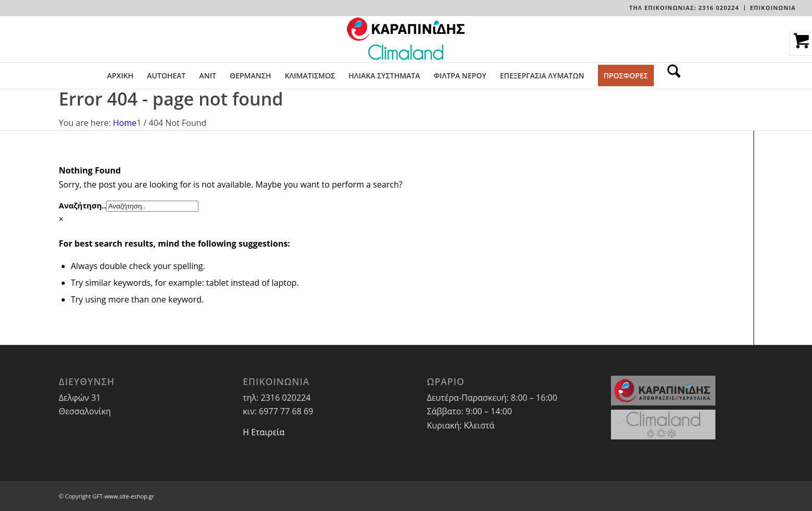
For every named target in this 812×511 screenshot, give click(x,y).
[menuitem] (684, 8)
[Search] (670, 76)
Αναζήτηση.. (83, 205)
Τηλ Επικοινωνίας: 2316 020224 (684, 8)
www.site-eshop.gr (129, 496)
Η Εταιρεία (264, 432)
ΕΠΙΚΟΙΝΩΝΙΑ (773, 8)
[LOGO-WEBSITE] (406, 39)
